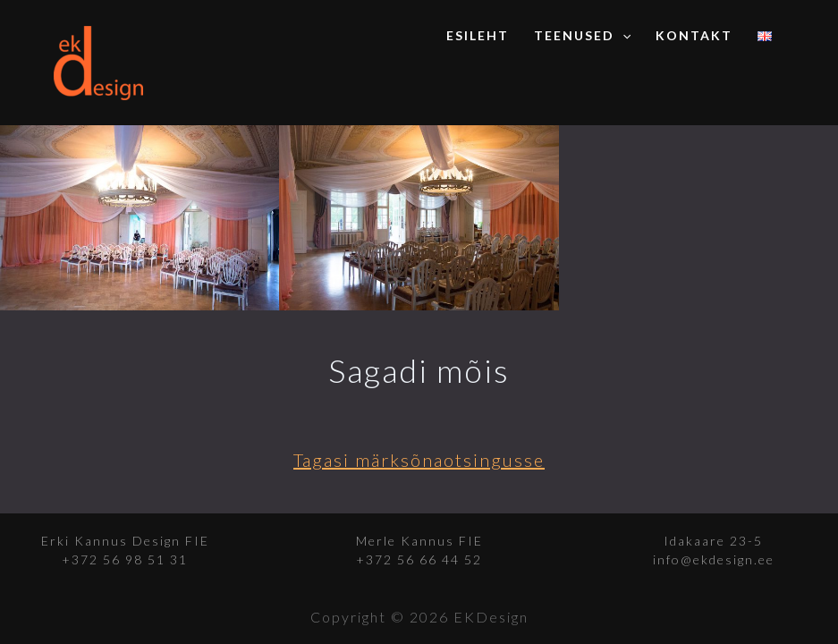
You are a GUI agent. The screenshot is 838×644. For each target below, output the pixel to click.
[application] (622, 36)
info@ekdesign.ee (714, 559)
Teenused (582, 36)
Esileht (478, 35)
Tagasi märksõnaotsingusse (419, 460)
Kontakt (694, 35)
